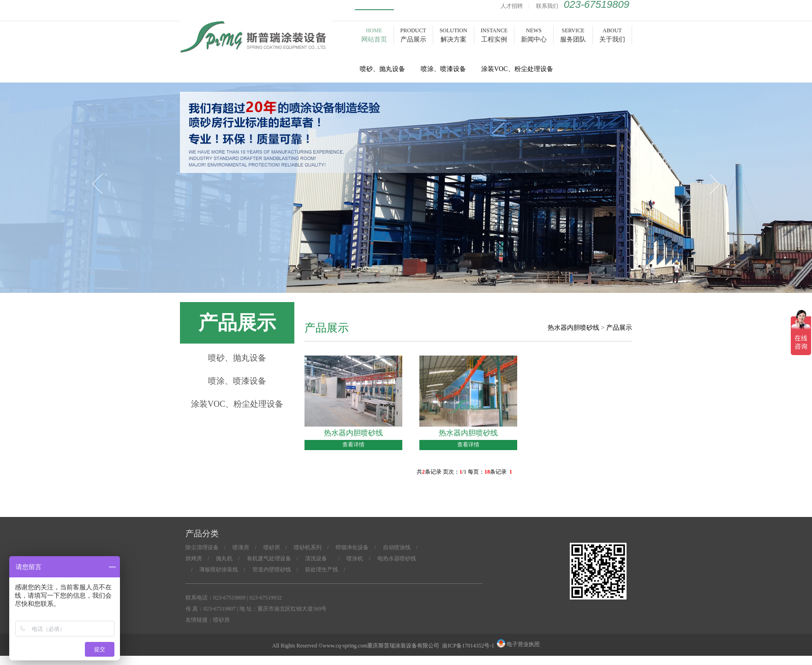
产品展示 (619, 328)
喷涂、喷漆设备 (237, 381)
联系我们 (547, 6)
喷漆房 (241, 547)
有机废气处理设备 (269, 558)
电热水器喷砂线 (397, 558)
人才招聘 (512, 6)
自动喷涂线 (397, 547)
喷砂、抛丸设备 (237, 358)
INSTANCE (494, 35)
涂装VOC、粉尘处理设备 (237, 404)
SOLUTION (454, 35)
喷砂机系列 (308, 547)
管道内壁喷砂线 (272, 570)
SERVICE (573, 35)
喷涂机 (355, 558)
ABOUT (612, 35)
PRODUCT (413, 35)
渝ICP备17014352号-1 (468, 646)
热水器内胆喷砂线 (573, 328)
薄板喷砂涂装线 (219, 570)
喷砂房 (256, 47)
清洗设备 (319, 558)
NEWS (534, 35)
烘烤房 (194, 558)
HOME (374, 35)
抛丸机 (224, 558)
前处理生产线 (322, 570)
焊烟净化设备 (352, 547)
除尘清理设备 (202, 547)
